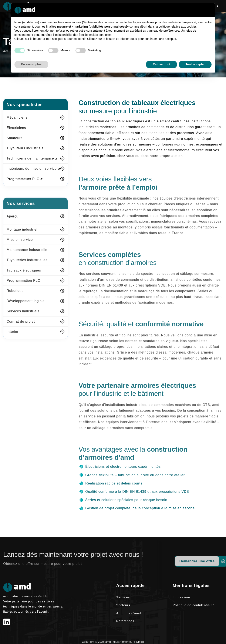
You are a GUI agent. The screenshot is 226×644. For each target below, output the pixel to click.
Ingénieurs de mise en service (33, 169)
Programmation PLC (23, 285)
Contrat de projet (21, 326)
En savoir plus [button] (31, 64)
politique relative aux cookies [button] (178, 27)
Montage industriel (22, 234)
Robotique (15, 296)
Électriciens (16, 128)
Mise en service (20, 244)
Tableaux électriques (24, 275)
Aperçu (13, 221)
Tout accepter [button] (195, 64)
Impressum (181, 597)
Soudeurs (15, 138)
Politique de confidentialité (194, 605)
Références (125, 621)
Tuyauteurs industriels (27, 148)
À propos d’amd (129, 613)
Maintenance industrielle (27, 255)
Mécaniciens (17, 117)
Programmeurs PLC (25, 179)
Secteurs (123, 605)
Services (123, 597)
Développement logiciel (26, 306)
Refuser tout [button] (161, 64)
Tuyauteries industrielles (27, 265)
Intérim (12, 337)
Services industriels (23, 316)
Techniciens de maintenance (32, 158)
